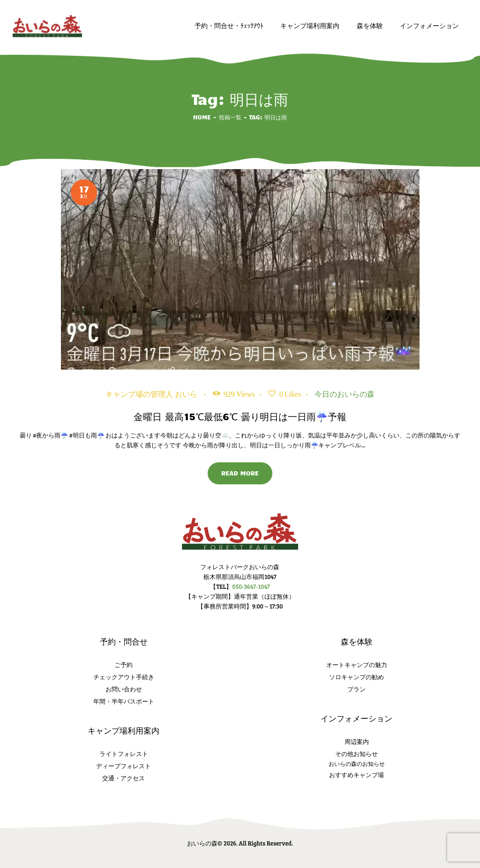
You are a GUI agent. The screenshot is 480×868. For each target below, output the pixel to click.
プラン (356, 689)
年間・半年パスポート (124, 701)
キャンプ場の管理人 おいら (152, 394)
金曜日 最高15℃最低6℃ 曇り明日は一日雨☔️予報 (240, 416)
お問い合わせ (124, 689)
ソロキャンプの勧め (356, 677)
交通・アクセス (124, 778)
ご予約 (124, 665)
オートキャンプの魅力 (357, 665)
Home (202, 117)
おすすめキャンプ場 (356, 775)
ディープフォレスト (124, 766)
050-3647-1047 (251, 586)
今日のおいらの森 (345, 394)
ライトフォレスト (124, 754)
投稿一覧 (230, 117)
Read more (240, 473)
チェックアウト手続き (124, 677)
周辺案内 (357, 742)
